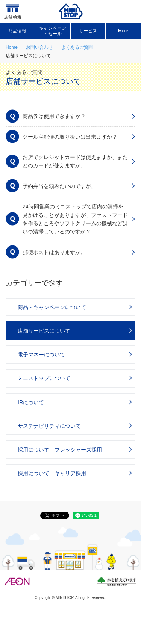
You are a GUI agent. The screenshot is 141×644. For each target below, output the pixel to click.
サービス (88, 31)
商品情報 (17, 31)
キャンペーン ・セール (53, 31)
